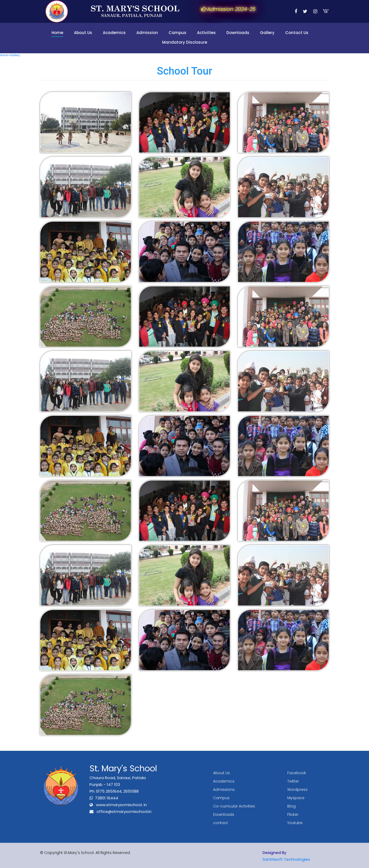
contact (221, 823)
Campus (177, 33)
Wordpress (297, 790)
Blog (291, 806)
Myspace (296, 798)
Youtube (295, 823)
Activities (206, 33)
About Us (83, 33)
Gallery (267, 33)
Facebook (297, 773)
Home (57, 33)
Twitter (293, 781)
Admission (147, 33)
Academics (114, 33)
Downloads (238, 33)
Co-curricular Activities (234, 806)
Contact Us (297, 33)
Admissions (224, 790)
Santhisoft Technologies (286, 859)
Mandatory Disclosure (185, 42)
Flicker (293, 814)
